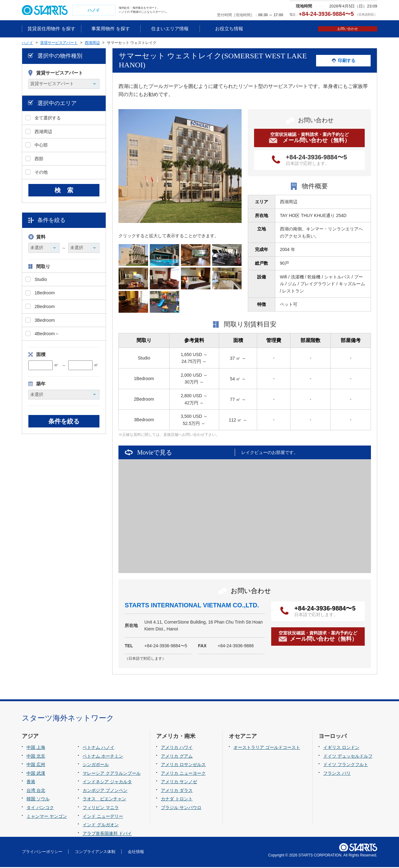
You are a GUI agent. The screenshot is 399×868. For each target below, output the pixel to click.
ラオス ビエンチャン (104, 800)
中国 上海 (36, 748)
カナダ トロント (177, 800)
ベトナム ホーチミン (103, 757)
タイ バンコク (40, 808)
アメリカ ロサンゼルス (183, 765)
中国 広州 (36, 765)
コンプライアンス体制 (95, 852)
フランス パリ (337, 774)
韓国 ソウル (38, 800)
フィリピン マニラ (101, 808)
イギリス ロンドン (341, 748)
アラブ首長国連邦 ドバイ (107, 834)
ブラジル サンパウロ (181, 808)
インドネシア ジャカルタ (107, 783)
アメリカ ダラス (177, 791)
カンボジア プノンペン (105, 791)
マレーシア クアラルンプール (112, 774)
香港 (31, 783)
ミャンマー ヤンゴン (47, 817)
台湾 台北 (36, 791)
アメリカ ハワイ (177, 748)
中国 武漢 (36, 774)
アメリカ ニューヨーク (183, 774)
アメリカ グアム (177, 757)
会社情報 (136, 852)
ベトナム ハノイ (99, 748)
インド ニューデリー (103, 817)
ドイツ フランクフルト (346, 765)
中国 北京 (36, 757)
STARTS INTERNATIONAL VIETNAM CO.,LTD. (192, 606)
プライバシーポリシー (42, 852)
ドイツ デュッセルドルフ (348, 757)
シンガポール (96, 765)
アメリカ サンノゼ (179, 783)
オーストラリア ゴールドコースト (267, 748)
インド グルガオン (101, 825)
